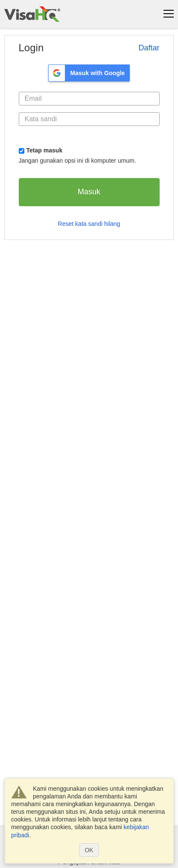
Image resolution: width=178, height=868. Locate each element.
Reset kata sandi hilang (89, 224)
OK (89, 850)
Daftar (149, 48)
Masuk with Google (98, 73)
